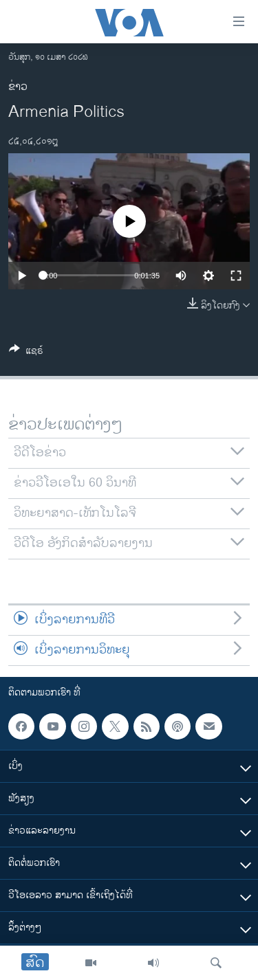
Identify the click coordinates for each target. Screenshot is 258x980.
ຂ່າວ (18, 87)
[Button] (26, 353)
